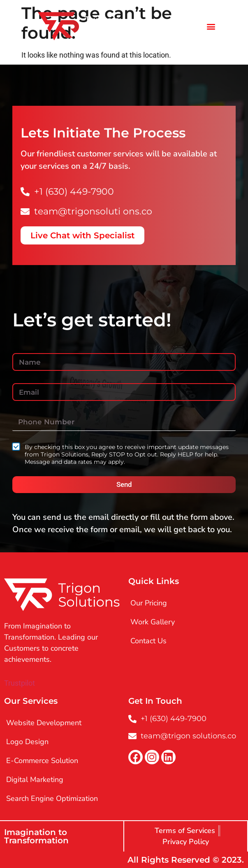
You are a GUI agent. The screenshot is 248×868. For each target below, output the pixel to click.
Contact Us (148, 641)
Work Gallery (153, 622)
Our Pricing (149, 603)
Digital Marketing (35, 780)
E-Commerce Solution (42, 761)
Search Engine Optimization (52, 798)
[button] (211, 26)
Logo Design (27, 742)
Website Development (44, 723)
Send (124, 484)
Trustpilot (20, 683)
